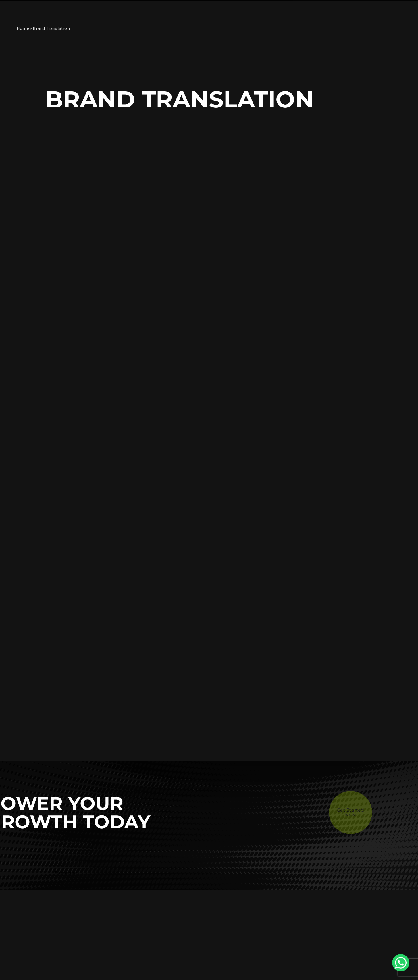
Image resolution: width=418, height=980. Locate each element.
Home (23, 28)
